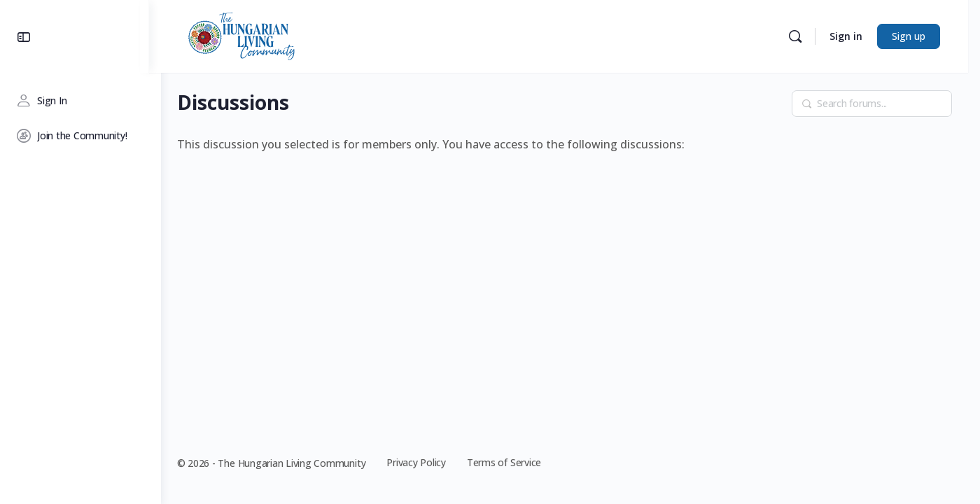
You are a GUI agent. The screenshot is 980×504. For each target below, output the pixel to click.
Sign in (858, 36)
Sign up (920, 36)
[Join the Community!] (80, 136)
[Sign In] (80, 101)
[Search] (807, 36)
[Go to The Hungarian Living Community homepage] (253, 35)
